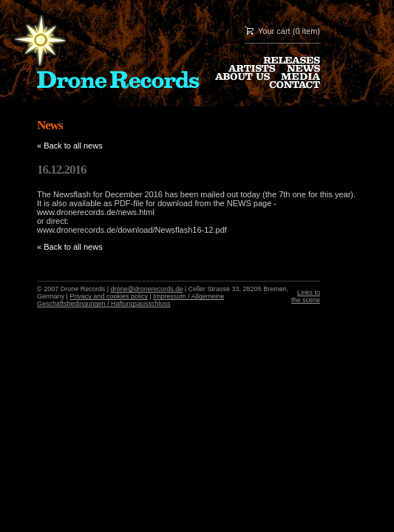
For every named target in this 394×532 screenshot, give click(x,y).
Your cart (274, 31)
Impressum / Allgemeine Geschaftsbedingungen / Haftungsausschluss (130, 300)
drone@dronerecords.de (147, 289)
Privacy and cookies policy (109, 296)
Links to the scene (306, 296)
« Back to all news (70, 146)
